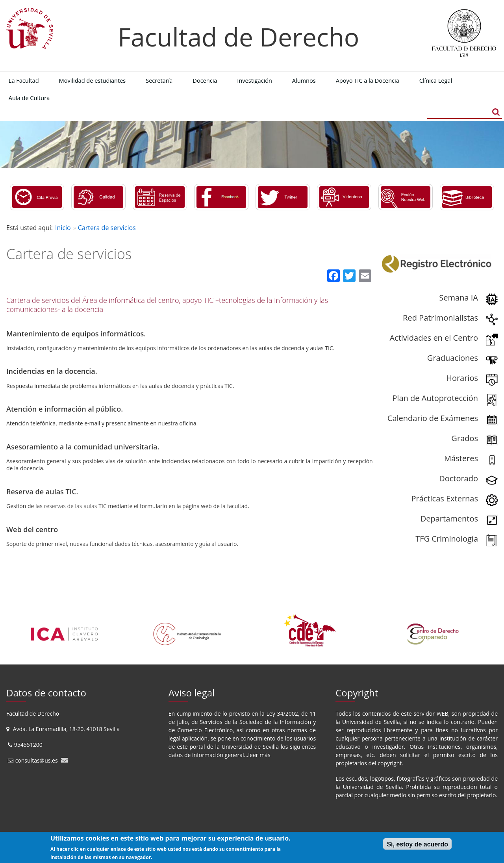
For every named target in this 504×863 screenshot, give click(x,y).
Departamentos (449, 519)
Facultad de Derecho (238, 37)
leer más (259, 755)
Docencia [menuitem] (205, 80)
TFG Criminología (447, 539)
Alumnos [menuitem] (304, 80)
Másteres (461, 458)
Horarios (462, 378)
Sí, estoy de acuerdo (417, 844)
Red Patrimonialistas (440, 318)
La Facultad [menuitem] (24, 80)
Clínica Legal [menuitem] (436, 80)
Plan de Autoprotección (435, 398)
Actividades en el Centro (434, 338)
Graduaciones (453, 358)
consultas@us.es (37, 760)
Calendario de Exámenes (433, 418)
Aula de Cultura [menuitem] (29, 98)
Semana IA (459, 298)
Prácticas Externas (445, 498)
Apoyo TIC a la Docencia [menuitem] (368, 80)
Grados (465, 438)
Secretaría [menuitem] (159, 80)
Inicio (63, 228)
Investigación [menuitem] (255, 80)
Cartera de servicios (107, 228)
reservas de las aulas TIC (75, 506)
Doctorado (459, 478)
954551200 (29, 745)
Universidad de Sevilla (250, 747)
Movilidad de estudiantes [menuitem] (93, 80)
